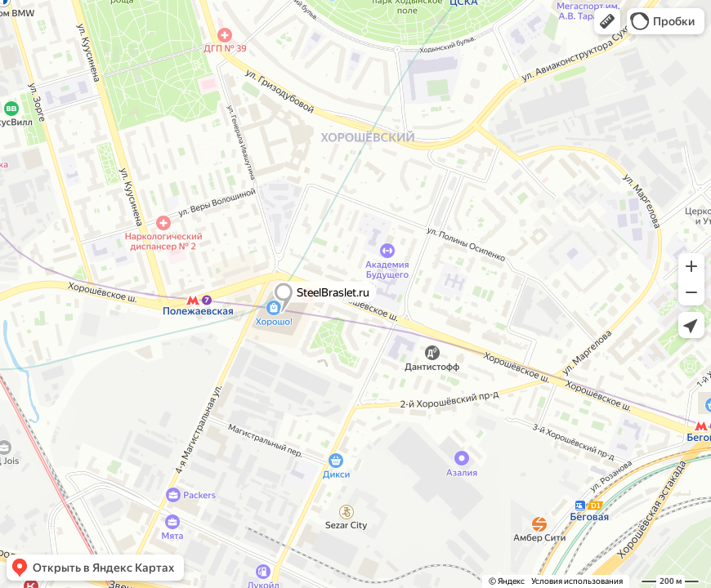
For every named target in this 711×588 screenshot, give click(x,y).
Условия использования (577, 581)
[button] (607, 21)
